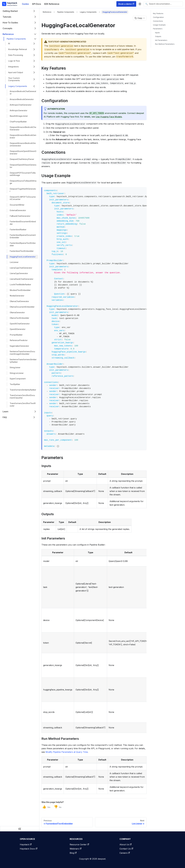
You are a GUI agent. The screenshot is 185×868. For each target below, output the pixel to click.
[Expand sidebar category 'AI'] (34, 44)
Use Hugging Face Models (109, 117)
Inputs (157, 33)
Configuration (158, 17)
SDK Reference (52, 4)
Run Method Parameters (165, 44)
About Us (125, 845)
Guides (25, 4)
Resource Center (79, 845)
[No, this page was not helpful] (58, 807)
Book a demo (126, 4)
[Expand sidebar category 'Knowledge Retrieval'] (34, 49)
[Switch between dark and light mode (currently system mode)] (140, 4)
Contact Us (126, 849)
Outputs (158, 36)
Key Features (158, 13)
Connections (158, 21)
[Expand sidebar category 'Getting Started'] (34, 11)
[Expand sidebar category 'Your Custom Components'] (34, 79)
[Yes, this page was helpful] (46, 807)
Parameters (158, 29)
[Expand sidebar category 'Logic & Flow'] (34, 61)
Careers (125, 853)
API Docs (36, 4)
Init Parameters (161, 40)
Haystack (26, 845)
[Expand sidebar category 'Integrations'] (34, 67)
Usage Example (159, 25)
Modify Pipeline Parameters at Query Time (67, 752)
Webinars (76, 849)
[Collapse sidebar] (20, 829)
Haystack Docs (29, 849)
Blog (73, 853)
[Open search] (163, 4)
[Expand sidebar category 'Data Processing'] (34, 55)
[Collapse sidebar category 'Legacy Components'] (34, 86)
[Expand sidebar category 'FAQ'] (34, 417)
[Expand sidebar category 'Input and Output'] (34, 72)
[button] (20, 17)
